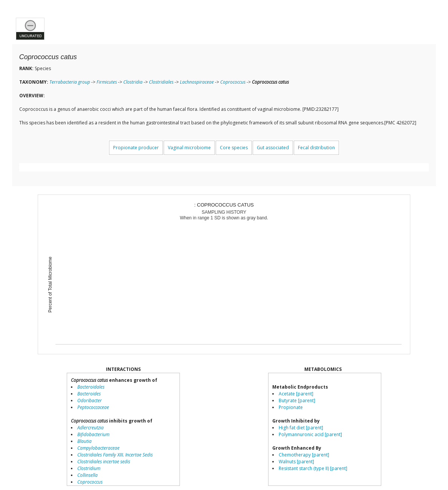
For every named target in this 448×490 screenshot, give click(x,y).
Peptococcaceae (93, 407)
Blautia (84, 441)
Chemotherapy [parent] (304, 455)
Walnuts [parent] (296, 462)
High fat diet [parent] (301, 428)
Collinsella (87, 475)
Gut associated (273, 148)
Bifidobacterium (93, 434)
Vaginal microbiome (189, 148)
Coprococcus (233, 82)
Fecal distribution (316, 148)
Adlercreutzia (91, 428)
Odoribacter (90, 400)
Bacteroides (89, 394)
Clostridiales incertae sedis (104, 462)
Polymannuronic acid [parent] (310, 434)
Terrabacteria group (70, 82)
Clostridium (89, 468)
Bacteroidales (91, 387)
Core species (234, 148)
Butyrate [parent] (297, 400)
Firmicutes (107, 82)
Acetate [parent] (296, 394)
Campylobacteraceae (98, 448)
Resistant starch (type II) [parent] (313, 468)
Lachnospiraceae (197, 82)
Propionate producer (136, 148)
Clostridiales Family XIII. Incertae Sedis (115, 455)
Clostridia (133, 82)
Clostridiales (161, 82)
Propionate (291, 407)
